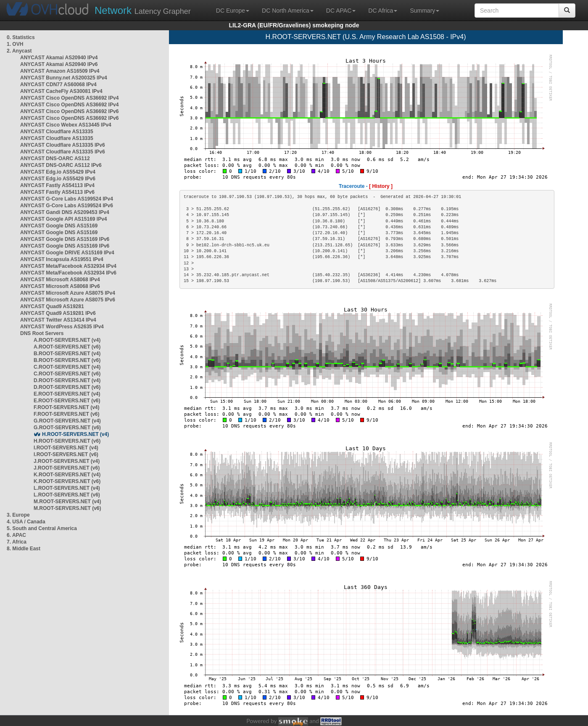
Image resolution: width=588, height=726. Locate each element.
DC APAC (341, 11)
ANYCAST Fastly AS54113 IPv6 (57, 192)
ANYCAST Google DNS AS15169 (59, 226)
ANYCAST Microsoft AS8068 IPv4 (60, 280)
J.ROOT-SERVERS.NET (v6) (67, 468)
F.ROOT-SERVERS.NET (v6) (66, 414)
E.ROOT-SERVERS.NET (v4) (67, 394)
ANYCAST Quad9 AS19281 (52, 306)
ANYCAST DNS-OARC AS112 (55, 158)
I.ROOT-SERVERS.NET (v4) (66, 448)
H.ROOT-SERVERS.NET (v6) (67, 441)
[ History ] (381, 186)
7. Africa (17, 542)
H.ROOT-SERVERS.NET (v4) (75, 434)
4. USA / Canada (26, 522)
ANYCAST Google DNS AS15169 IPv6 (65, 239)
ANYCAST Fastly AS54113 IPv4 (57, 185)
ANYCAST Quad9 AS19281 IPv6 (58, 313)
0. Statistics (21, 37)
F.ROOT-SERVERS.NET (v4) (66, 407)
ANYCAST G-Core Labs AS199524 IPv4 (67, 199)
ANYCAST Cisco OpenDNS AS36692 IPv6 (69, 111)
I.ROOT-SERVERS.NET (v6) (66, 454)
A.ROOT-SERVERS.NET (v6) (67, 347)
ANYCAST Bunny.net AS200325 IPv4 (64, 78)
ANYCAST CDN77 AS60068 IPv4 (58, 84)
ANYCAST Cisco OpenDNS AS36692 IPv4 (69, 98)
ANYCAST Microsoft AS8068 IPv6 (60, 286)
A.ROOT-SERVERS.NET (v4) (67, 340)
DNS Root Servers (42, 333)
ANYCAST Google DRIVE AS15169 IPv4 (67, 253)
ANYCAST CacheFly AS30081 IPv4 (61, 91)
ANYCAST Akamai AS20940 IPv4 (59, 58)
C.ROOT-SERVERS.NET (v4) (67, 367)
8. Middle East (24, 549)
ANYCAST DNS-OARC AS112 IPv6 (61, 165)
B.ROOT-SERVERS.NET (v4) (67, 354)
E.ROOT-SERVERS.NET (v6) (67, 401)
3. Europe (18, 515)
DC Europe (233, 11)
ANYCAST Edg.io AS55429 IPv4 (58, 172)
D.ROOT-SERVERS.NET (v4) (67, 380)
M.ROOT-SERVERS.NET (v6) (67, 508)
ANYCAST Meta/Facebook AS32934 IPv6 (68, 273)
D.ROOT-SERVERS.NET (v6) (67, 387)
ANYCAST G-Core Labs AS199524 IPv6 (67, 206)
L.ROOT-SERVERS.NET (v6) (67, 495)
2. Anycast (19, 51)
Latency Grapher (143, 10)
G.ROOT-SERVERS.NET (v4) (67, 421)
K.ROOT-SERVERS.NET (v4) (67, 475)
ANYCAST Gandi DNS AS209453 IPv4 (65, 212)
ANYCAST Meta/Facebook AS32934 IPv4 (68, 266)
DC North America (288, 11)
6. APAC (16, 535)
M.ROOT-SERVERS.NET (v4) (67, 502)
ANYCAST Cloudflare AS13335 (57, 132)
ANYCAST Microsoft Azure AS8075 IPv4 (68, 293)
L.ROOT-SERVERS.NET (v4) (67, 488)
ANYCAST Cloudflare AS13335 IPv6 (63, 145)
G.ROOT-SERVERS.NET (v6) (67, 428)
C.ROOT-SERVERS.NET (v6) (67, 374)
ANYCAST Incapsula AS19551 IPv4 (62, 259)
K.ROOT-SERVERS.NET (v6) (67, 481)
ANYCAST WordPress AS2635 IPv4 (62, 327)
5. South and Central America (42, 528)
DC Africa (383, 11)
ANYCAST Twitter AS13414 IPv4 (58, 320)
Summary (425, 11)
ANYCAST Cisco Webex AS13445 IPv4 (66, 125)
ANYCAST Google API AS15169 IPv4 (64, 219)
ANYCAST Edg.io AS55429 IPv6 (58, 179)
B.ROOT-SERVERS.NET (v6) (67, 360)
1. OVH (15, 44)
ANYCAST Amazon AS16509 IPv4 (60, 71)
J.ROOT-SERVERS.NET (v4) (67, 461)
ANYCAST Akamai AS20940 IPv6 (59, 64)
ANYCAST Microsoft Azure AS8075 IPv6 (68, 300)
